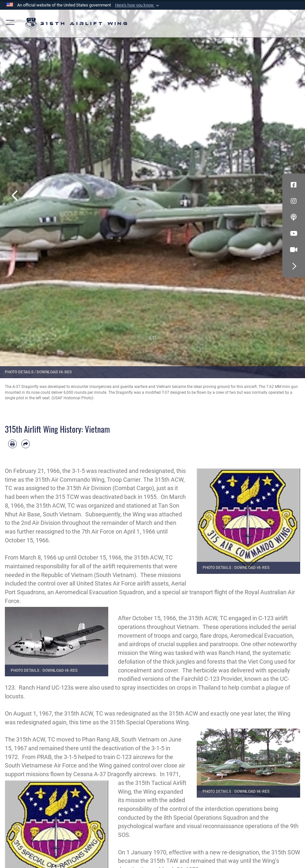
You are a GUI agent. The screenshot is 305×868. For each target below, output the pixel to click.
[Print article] (12, 444)
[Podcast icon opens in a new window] (294, 217)
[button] (138, 5)
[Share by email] (26, 444)
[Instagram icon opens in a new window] (294, 201)
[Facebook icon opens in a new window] (294, 185)
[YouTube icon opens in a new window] (294, 234)
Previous (15, 188)
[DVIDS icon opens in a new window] (294, 250)
